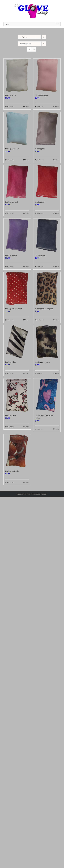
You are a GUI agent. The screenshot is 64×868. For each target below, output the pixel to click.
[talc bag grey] (47, 128)
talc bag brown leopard (44, 309)
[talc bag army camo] (47, 342)
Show (25, 44)
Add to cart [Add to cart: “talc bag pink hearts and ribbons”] (40, 429)
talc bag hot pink (12, 202)
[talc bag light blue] (17, 128)
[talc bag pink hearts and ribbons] (47, 395)
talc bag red (39, 202)
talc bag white (11, 95)
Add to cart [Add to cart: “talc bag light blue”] (10, 160)
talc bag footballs (12, 471)
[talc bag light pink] (47, 75)
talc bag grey (40, 149)
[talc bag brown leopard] (47, 288)
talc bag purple (11, 255)
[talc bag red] (47, 182)
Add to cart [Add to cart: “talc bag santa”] (10, 427)
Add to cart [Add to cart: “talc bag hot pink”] (10, 213)
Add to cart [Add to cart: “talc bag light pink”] (40, 107)
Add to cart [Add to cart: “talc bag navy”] (40, 267)
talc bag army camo (42, 362)
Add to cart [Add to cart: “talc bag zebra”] (10, 373)
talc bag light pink (42, 95)
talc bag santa (11, 415)
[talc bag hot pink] (17, 182)
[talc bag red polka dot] (17, 288)
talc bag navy (40, 255)
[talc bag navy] (47, 235)
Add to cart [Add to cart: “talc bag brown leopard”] (40, 320)
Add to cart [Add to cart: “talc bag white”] (10, 107)
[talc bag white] (17, 75)
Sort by (24, 37)
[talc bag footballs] (17, 451)
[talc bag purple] (17, 235)
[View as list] (34, 49)
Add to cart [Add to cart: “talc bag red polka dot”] (10, 320)
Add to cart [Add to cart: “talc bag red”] (40, 213)
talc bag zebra (11, 362)
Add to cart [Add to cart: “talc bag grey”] (40, 160)
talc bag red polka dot (14, 309)
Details (27, 107)
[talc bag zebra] (17, 342)
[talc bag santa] (17, 395)
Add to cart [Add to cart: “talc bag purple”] (10, 267)
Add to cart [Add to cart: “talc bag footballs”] (10, 482)
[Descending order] (44, 37)
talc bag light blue (12, 149)
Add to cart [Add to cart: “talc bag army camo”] (40, 373)
